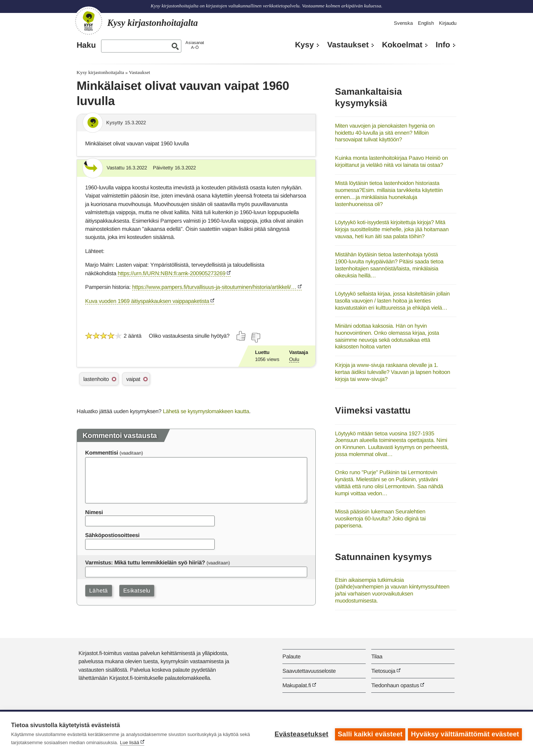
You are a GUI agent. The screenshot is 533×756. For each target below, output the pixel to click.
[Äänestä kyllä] (241, 336)
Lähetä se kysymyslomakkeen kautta (206, 411)
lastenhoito (96, 379)
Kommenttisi (102, 453)
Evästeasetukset (300, 734)
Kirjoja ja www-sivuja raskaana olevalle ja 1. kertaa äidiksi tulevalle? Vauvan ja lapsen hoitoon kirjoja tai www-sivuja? (393, 372)
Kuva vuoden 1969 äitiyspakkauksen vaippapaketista (147, 301)
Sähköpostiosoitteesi (112, 535)
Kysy (304, 45)
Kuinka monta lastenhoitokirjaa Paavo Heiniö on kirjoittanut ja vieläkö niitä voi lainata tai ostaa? (391, 161)
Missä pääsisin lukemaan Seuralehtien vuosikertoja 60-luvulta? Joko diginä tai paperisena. (380, 518)
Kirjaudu (448, 23)
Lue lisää (130, 742)
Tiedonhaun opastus (395, 685)
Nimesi (94, 512)
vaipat (133, 379)
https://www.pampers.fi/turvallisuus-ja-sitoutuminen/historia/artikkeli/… (214, 287)
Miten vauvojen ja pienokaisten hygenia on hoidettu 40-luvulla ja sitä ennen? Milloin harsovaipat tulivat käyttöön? (385, 132)
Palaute (291, 656)
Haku (86, 45)
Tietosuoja (383, 671)
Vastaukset (348, 45)
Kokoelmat (402, 45)
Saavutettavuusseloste (309, 671)
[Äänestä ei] (255, 338)
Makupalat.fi (297, 685)
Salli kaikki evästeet (369, 734)
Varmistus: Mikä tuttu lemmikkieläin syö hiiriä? (145, 562)
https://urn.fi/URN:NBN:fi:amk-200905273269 (172, 273)
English (426, 23)
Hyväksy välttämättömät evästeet (465, 734)
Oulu (294, 359)
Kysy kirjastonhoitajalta (100, 72)
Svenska (403, 23)
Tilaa (377, 656)
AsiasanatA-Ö (195, 45)
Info (443, 45)
